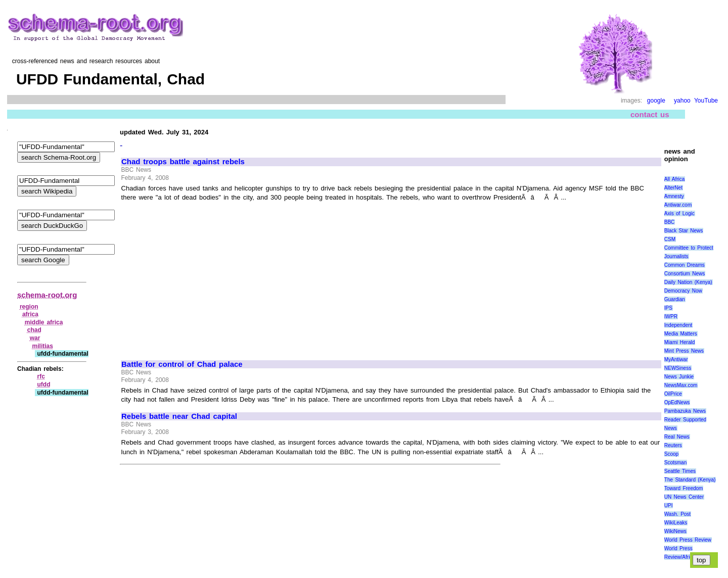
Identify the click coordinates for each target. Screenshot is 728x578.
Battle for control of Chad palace (182, 364)
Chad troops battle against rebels (183, 162)
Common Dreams (685, 265)
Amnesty (674, 196)
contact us (650, 114)
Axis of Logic (679, 213)
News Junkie (679, 377)
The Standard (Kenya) (690, 480)
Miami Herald (680, 342)
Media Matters (681, 334)
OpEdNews (677, 402)
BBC (670, 222)
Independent (678, 325)
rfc (41, 376)
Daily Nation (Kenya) (688, 282)
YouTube (706, 101)
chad (34, 330)
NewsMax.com (681, 385)
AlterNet (673, 188)
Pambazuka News (685, 411)
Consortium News (685, 274)
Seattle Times (680, 471)
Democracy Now (683, 291)
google (656, 101)
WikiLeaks (676, 523)
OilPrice (673, 394)
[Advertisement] (206, 276)
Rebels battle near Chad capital (179, 416)
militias (43, 346)
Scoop (671, 454)
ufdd (43, 384)
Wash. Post (677, 514)
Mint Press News (684, 351)
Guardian (675, 299)
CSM (670, 239)
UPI (669, 505)
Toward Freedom (684, 488)
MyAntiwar (676, 359)
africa (30, 314)
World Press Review (688, 540)
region (29, 307)
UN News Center (684, 497)
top (701, 560)
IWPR (671, 317)
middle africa (44, 322)
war (35, 338)
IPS (668, 308)
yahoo (682, 101)
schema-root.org (47, 295)
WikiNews (675, 531)
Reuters (673, 445)
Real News (677, 437)
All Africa (675, 179)
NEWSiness (678, 368)
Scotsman (675, 463)
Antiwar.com (678, 205)
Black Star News (684, 231)
